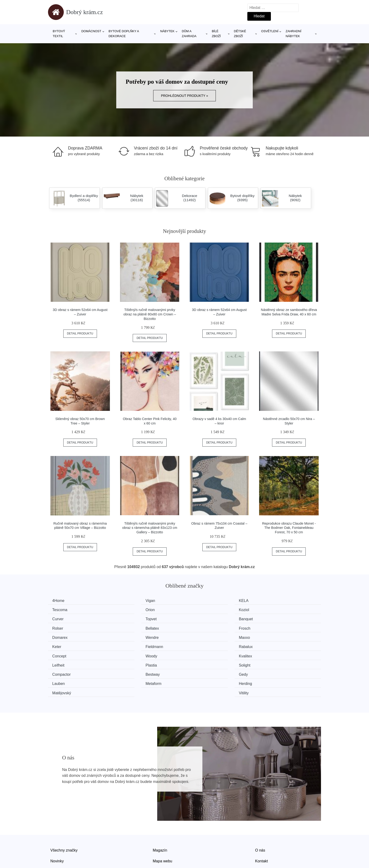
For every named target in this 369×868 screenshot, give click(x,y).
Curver (200, 609)
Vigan (129, 601)
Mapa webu (162, 830)
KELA (199, 601)
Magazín (160, 819)
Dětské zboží (240, 34)
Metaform (62, 662)
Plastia (200, 645)
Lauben (270, 654)
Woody (270, 636)
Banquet (61, 618)
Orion (58, 609)
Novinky (57, 830)
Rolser (129, 618)
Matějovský (203, 662)
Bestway (131, 654)
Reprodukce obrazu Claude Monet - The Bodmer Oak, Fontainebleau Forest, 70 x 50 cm (289, 528)
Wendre (131, 627)
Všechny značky (64, 819)
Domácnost (91, 31)
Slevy (55, 841)
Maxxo (199, 627)
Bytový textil (59, 34)
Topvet (270, 609)
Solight (270, 645)
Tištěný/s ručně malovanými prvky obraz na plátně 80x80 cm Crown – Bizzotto (150, 314)
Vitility (269, 662)
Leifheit (130, 645)
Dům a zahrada (189, 34)
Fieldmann (63, 636)
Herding (131, 662)
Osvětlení (270, 31)
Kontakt (261, 830)
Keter (269, 627)
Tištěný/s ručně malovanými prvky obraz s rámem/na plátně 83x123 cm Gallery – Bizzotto (150, 528)
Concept (201, 636)
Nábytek (167, 31)
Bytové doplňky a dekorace (124, 34)
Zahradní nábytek (293, 34)
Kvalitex (60, 645)
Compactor (63, 654)
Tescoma (272, 601)
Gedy (198, 654)
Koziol (129, 609)
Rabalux (131, 636)
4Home (60, 601)
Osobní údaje (164, 841)
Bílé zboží (216, 34)
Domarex (62, 627)
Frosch (270, 618)
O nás (260, 819)
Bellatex (201, 618)
